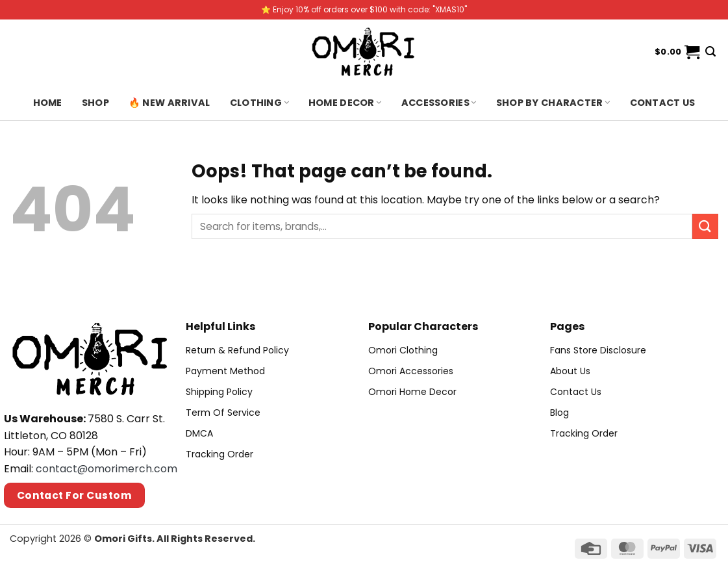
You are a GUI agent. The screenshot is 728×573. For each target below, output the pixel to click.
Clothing (259, 103)
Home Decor (345, 103)
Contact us (663, 103)
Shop (95, 103)
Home (48, 103)
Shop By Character (553, 103)
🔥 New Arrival (169, 103)
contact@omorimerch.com (107, 469)
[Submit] (705, 226)
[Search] (710, 52)
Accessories (439, 103)
